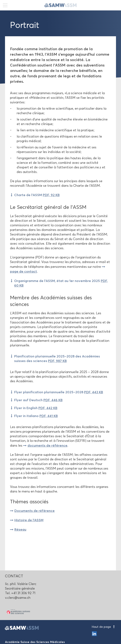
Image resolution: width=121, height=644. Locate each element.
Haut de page (104, 627)
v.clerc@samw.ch (18, 598)
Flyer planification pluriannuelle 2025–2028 (59, 392)
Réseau (20, 529)
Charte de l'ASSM (37, 195)
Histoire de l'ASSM (29, 520)
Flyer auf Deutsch (38, 400)
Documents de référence (35, 511)
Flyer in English (36, 408)
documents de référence (47, 445)
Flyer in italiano (36, 416)
